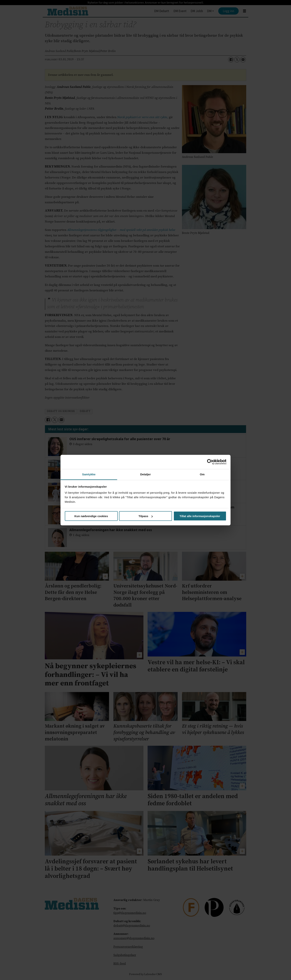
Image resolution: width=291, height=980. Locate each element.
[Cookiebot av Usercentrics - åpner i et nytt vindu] (210, 462)
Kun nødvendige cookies (91, 516)
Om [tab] (202, 474)
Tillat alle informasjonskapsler (200, 516)
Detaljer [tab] (145, 474)
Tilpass (146, 516)
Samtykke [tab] (89, 474)
